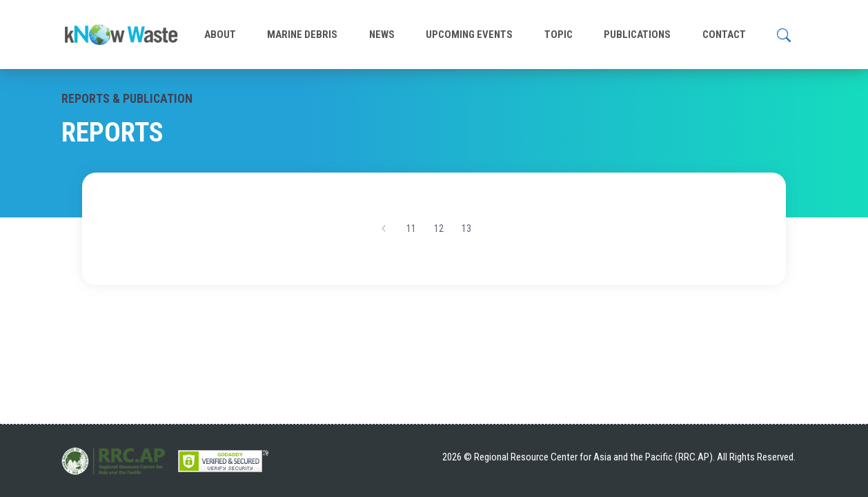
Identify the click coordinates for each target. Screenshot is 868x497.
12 (439, 228)
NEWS (382, 35)
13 (466, 228)
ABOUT (220, 35)
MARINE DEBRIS (302, 35)
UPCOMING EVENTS (469, 35)
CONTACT (724, 35)
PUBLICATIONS (637, 35)
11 (411, 228)
